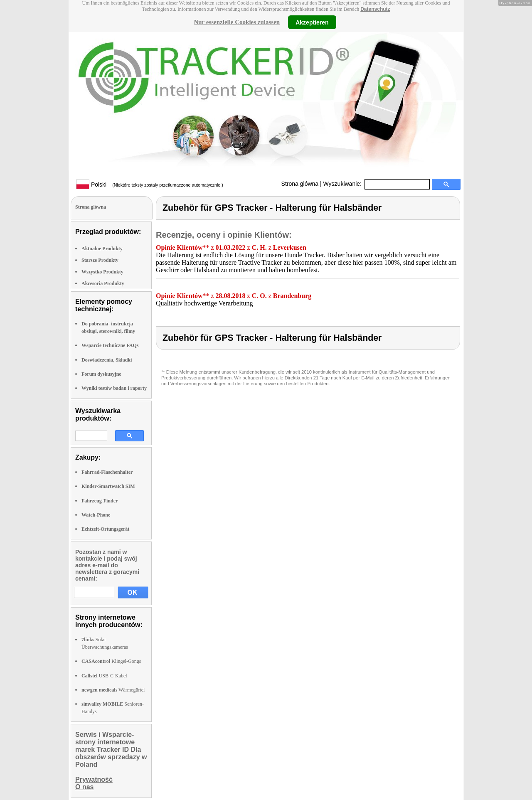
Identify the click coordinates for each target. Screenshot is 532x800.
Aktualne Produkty (102, 249)
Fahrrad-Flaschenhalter (107, 472)
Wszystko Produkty (102, 272)
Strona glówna (300, 184)
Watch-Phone (96, 515)
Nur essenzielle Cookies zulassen (237, 22)
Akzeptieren (312, 22)
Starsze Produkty (100, 260)
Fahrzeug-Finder (100, 501)
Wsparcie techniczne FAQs (110, 345)
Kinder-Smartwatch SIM (108, 486)
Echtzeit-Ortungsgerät (105, 529)
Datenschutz (375, 9)
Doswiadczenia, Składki (107, 360)
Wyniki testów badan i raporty (114, 388)
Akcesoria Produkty (103, 283)
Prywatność (94, 779)
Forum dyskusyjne (101, 374)
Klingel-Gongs (111, 661)
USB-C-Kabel (104, 676)
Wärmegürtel (113, 690)
